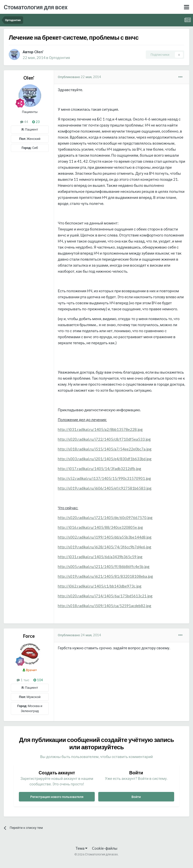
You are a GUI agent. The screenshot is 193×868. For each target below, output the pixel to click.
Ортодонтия (59, 57)
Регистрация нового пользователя (57, 797)
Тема (82, 848)
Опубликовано (79, 77)
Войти (136, 797)
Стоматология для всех (36, 7)
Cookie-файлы (105, 848)
